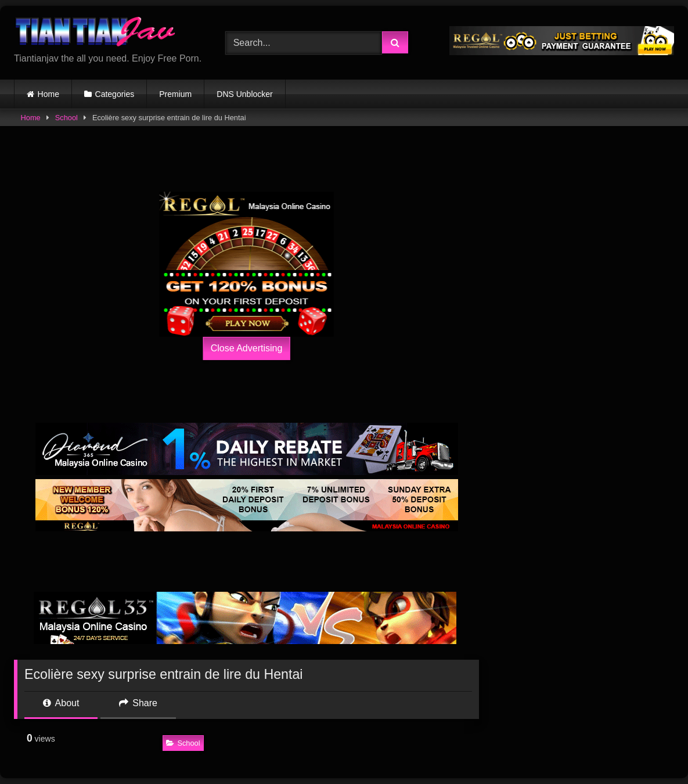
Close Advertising (247, 348)
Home (48, 94)
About (61, 703)
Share (138, 703)
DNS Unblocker (244, 94)
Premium (175, 94)
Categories (115, 94)
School (66, 118)
